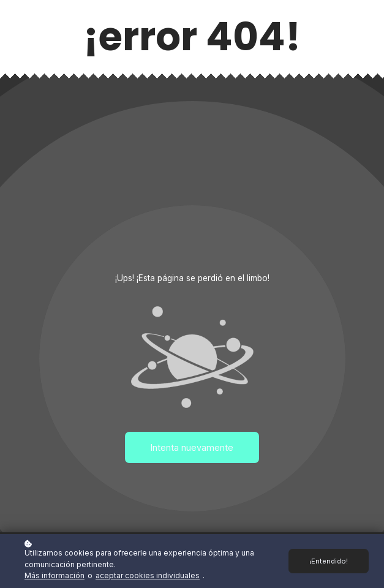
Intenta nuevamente (192, 447)
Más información (55, 575)
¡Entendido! (329, 561)
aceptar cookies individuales (148, 575)
